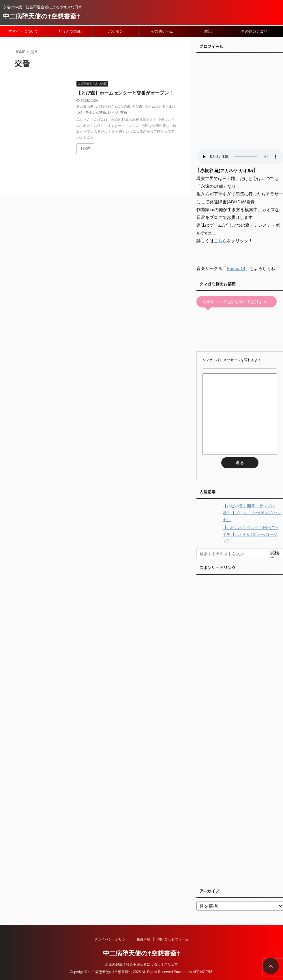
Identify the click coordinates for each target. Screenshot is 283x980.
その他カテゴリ (254, 31)
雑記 (208, 31)
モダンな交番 (96, 112)
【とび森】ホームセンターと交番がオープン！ (125, 93)
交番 (124, 112)
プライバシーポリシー (112, 939)
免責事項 (143, 939)
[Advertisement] (240, 730)
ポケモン (116, 31)
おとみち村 (85, 106)
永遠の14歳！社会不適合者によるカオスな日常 (141, 964)
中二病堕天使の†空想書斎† (41, 16)
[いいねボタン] (85, 149)
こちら (220, 241)
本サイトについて (23, 31)
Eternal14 (236, 268)
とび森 (137, 106)
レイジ (113, 112)
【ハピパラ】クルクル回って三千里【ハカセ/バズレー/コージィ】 (251, 534)
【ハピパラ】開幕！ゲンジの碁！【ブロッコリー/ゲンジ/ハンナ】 (252, 513)
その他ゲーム (162, 31)
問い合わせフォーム (173, 939)
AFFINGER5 (202, 972)
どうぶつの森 (70, 31)
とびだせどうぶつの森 (113, 106)
